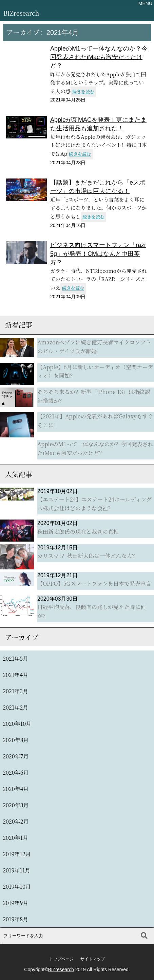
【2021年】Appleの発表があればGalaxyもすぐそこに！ (95, 421)
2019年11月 (16, 870)
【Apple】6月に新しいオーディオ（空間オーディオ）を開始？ (95, 371)
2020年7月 (16, 756)
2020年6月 (16, 772)
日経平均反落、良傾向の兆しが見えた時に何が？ (92, 611)
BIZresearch (21, 13)
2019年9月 (15, 903)
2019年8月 (15, 919)
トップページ (61, 959)
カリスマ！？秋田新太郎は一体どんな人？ (87, 556)
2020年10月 (17, 724)
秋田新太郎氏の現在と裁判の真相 (78, 532)
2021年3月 (15, 691)
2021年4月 (15, 675)
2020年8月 (16, 740)
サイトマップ (93, 959)
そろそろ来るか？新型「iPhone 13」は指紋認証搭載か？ (94, 396)
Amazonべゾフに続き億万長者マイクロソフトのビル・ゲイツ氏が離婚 (94, 347)
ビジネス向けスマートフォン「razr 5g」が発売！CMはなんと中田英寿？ (98, 253)
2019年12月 (17, 854)
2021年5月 (15, 658)
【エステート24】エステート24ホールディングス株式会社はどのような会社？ (94, 504)
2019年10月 (17, 887)
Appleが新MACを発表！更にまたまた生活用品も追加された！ (98, 124)
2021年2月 (15, 707)
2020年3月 (16, 805)
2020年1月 (15, 838)
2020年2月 (16, 821)
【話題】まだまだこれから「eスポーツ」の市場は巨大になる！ (98, 187)
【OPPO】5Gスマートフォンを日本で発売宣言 (94, 583)
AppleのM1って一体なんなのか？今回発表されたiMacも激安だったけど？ (99, 57)
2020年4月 (16, 789)
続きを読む (83, 91)
